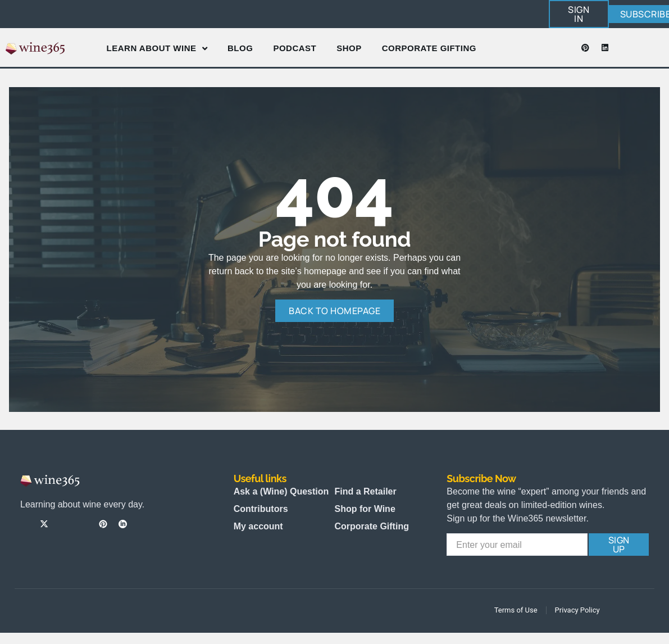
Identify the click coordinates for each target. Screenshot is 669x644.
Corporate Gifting (429, 48)
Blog (240, 48)
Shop (349, 48)
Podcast (295, 48)
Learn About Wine (157, 49)
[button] (579, 14)
